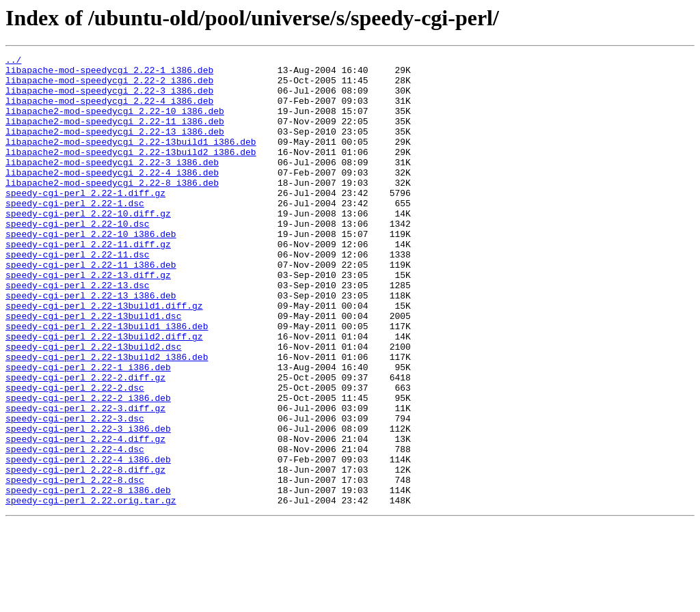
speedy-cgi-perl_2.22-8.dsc (75, 566)
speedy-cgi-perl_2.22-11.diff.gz (88, 283)
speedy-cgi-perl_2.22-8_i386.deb (88, 578)
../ (13, 61)
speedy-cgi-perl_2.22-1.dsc (75, 234)
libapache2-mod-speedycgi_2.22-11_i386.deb (115, 135)
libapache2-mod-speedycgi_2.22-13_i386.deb (115, 148)
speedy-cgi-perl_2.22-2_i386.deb (88, 467)
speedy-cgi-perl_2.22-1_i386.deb (88, 430)
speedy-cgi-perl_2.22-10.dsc (78, 258)
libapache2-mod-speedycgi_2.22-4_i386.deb (112, 197)
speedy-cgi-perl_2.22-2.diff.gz (85, 443)
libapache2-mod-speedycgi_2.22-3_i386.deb (112, 184)
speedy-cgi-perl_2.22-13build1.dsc (93, 369)
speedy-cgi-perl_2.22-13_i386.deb (91, 344)
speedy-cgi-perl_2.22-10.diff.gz (88, 246)
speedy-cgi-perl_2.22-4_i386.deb (88, 541)
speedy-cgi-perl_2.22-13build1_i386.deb (107, 381)
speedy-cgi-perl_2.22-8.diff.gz (85, 553)
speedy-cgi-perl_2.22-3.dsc (75, 492)
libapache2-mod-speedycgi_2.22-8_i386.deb (112, 209)
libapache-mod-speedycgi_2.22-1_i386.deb (109, 74)
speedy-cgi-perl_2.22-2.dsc (75, 455)
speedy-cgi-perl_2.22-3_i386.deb (88, 504)
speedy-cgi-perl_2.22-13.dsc (78, 332)
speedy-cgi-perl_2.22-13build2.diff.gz (104, 393)
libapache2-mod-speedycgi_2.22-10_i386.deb (115, 123)
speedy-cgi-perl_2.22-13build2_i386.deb (107, 418)
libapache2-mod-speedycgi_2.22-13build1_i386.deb (131, 160)
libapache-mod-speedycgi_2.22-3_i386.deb (109, 98)
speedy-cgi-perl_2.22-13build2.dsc (93, 406)
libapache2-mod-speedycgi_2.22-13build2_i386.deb (131, 172)
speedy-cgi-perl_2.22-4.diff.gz (85, 516)
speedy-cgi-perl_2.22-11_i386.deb (91, 307)
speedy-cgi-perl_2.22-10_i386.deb (91, 270)
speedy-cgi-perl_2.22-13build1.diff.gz (104, 357)
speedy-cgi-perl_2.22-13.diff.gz (88, 320)
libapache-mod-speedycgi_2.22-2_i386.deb (109, 86)
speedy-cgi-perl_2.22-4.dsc (75, 529)
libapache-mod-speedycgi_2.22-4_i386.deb (109, 111)
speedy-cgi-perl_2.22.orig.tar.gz (91, 590)
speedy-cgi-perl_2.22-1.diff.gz (85, 221)
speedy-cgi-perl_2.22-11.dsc (78, 295)
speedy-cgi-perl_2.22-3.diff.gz (85, 479)
